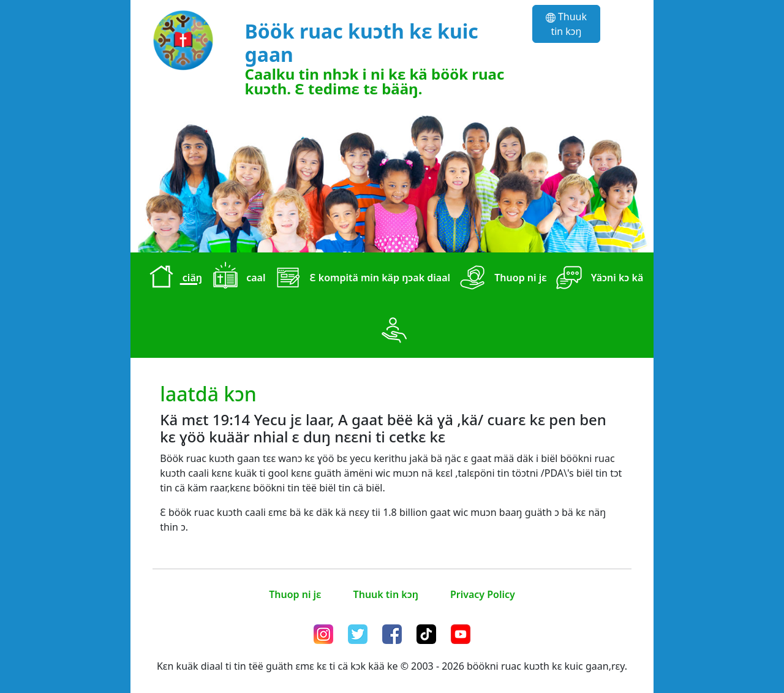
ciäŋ (173, 279)
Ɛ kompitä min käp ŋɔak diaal (360, 279)
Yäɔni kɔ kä (598, 279)
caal (236, 279)
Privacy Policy (483, 594)
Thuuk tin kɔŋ (566, 24)
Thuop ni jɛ (501, 279)
